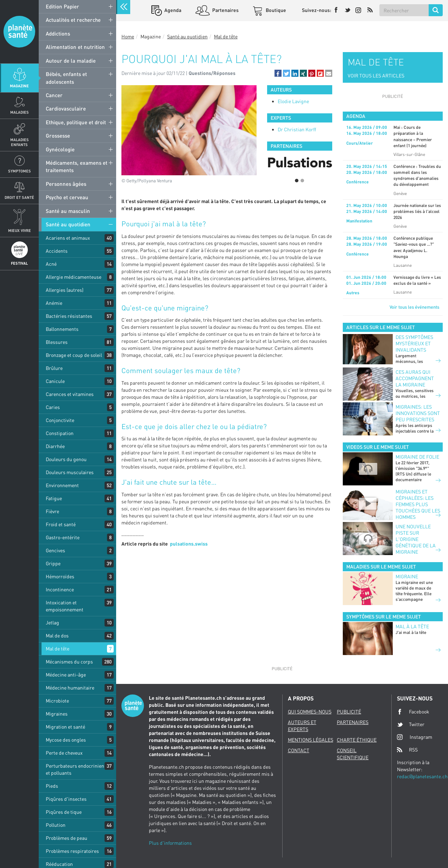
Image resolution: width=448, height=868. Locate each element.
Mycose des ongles (66, 740)
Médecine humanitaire (70, 688)
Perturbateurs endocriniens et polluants (76, 769)
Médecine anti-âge (66, 675)
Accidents (57, 251)
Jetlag (52, 622)
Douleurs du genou (66, 459)
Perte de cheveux (64, 753)
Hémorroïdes (60, 576)
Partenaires (225, 10)
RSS (407, 750)
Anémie (54, 303)
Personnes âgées (66, 184)
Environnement (62, 485)
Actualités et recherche (73, 20)
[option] (300, 163)
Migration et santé (65, 727)
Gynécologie (60, 149)
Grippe (53, 563)
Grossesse (58, 136)
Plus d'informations (170, 843)
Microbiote (57, 701)
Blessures (57, 342)
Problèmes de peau (67, 838)
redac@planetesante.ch (422, 776)
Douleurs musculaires (70, 472)
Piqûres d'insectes (66, 799)
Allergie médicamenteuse (74, 277)
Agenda (172, 10)
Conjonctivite (60, 420)
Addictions (58, 33)
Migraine (407, 576)
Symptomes (20, 171)
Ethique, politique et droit (76, 122)
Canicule (55, 381)
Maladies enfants (20, 142)
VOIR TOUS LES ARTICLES (376, 76)
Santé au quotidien (68, 224)
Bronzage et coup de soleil (74, 355)
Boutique (275, 10)
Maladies (20, 112)
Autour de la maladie (71, 61)
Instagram (415, 737)
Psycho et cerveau (67, 197)
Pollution (56, 825)
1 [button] (297, 181)
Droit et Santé (19, 197)
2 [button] (302, 181)
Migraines (57, 714)
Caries (53, 407)
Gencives (55, 550)
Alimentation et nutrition (75, 47)
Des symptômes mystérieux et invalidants (414, 343)
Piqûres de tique (64, 812)
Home (128, 36)
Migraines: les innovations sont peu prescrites (418, 413)
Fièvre (52, 511)
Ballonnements (62, 329)
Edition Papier (62, 6)
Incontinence (60, 589)
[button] (278, 73)
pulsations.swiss (189, 544)
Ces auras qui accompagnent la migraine (415, 378)
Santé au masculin (68, 211)
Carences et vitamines (70, 394)
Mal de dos (57, 636)
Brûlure (54, 368)
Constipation (60, 433)
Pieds (52, 786)
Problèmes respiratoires (72, 851)
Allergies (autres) (65, 290)
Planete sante (19, 32)
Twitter (411, 724)
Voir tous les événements (414, 307)
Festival (19, 263)
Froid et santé (61, 524)
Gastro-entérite (63, 537)
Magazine (19, 86)
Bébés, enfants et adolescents (66, 78)
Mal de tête (58, 649)
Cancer (54, 95)
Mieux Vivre (20, 230)
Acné (51, 264)
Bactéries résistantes (69, 316)
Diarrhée (55, 446)
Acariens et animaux (68, 238)
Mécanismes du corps (69, 662)
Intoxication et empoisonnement (65, 606)
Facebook (413, 712)
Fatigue (54, 498)
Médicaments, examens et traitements (77, 166)
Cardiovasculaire (66, 108)
